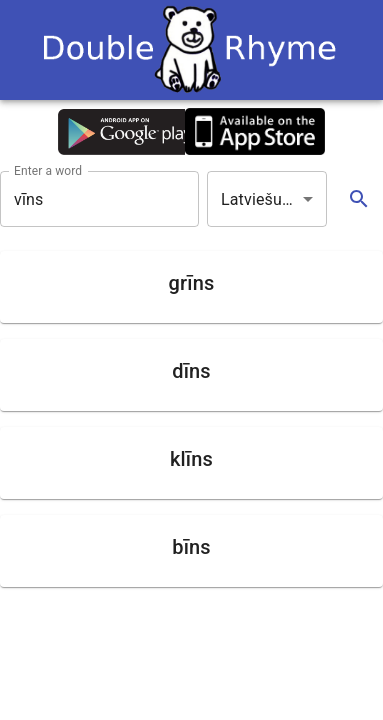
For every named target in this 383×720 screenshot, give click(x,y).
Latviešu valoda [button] (274, 199)
